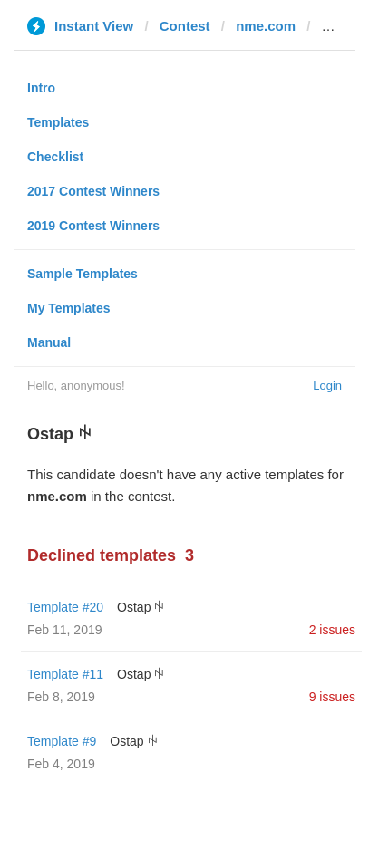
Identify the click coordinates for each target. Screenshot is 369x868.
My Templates (69, 308)
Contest (185, 26)
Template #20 (65, 607)
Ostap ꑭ (141, 607)
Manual (49, 342)
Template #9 (62, 741)
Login (327, 386)
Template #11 (65, 674)
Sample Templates (83, 274)
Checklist (55, 157)
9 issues (332, 697)
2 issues (332, 630)
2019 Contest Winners (93, 226)
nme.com (266, 26)
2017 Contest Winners (93, 191)
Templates (58, 122)
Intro (41, 88)
